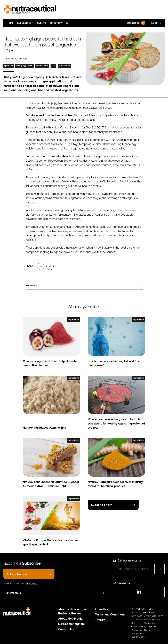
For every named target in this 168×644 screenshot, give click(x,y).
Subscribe (136, 23)
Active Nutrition (42, 66)
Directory (56, 23)
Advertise (102, 609)
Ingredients (8, 66)
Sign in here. (32, 584)
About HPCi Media (70, 619)
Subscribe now (101, 505)
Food (54, 66)
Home (10, 23)
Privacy (100, 620)
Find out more (12, 593)
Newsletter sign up (71, 624)
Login (155, 23)
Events (42, 23)
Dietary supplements (24, 66)
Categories (24, 23)
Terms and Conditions (110, 615)
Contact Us (66, 629)
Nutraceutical (64, 66)
